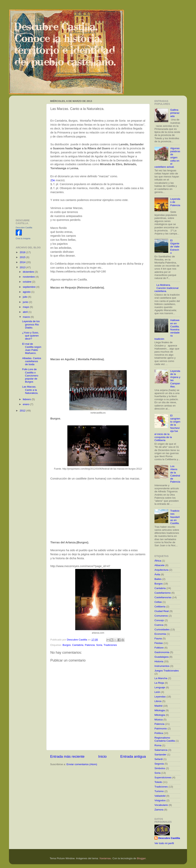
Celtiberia (160, 607)
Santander (160, 755)
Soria (99, 645)
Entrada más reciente (67, 756)
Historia (159, 661)
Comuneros (161, 616)
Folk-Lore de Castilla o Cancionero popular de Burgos (30, 375)
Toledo (158, 782)
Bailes (158, 579)
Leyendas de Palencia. (175, 204)
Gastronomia (162, 652)
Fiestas (159, 643)
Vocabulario (161, 805)
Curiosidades (162, 629)
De (53, 180)
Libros (158, 701)
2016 (23, 252)
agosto (27, 292)
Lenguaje (160, 687)
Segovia (159, 764)
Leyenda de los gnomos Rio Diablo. (31, 324)
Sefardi (159, 759)
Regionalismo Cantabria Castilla (165, 739)
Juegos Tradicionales (167, 671)
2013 (23, 267)
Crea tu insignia (23, 238)
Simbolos (160, 768)
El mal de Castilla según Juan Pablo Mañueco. (32, 349)
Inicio (102, 756)
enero (26, 404)
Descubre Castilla (24, 228)
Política (159, 733)
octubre (27, 282)
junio (26, 302)
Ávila (157, 574)
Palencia (90, 645)
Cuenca (159, 625)
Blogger (141, 858)
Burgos (67, 645)
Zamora (159, 810)
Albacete (160, 565)
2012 (23, 411)
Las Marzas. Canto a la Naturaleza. (30, 390)
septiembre (30, 287)
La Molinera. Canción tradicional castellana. (166, 288)
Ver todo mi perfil (164, 843)
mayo (26, 307)
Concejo (159, 620)
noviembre (29, 277)
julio (25, 297)
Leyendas (160, 697)
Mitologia (160, 710)
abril (26, 312)
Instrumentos (162, 666)
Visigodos (160, 800)
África (158, 561)
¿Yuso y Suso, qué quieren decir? (31, 336)
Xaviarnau (105, 858)
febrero (27, 399)
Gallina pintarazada (175, 113)
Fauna (158, 638)
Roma (158, 745)
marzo (27, 317)
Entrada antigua (133, 756)
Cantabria (78, 645)
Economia (160, 634)
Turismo (159, 791)
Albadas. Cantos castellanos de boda (32, 361)
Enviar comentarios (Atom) (82, 764)
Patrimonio (161, 729)
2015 (23, 257)
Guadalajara (162, 657)
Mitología (160, 715)
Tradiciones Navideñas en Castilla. (175, 517)
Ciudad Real (162, 611)
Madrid (158, 706)
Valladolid (160, 796)
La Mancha (161, 678)
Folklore (159, 648)
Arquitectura (161, 570)
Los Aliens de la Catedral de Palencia (175, 474)
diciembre (29, 272)
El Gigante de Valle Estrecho (175, 247)
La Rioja (159, 683)
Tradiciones (110, 645)
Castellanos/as (163, 597)
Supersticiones (163, 777)
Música (159, 720)
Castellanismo (163, 593)
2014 (23, 262)
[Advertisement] (29, 156)
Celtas (158, 602)
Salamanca (161, 750)
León (157, 692)
